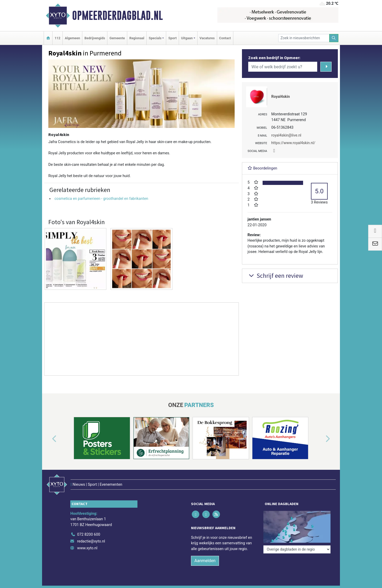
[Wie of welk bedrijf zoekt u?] (283, 67)
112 (57, 38)
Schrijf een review (275, 276)
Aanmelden (205, 561)
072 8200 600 (89, 535)
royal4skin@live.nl (286, 135)
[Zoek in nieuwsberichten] (304, 38)
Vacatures (207, 38)
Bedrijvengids (95, 38)
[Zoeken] (334, 38)
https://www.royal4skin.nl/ (293, 143)
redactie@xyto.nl (91, 541)
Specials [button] (155, 38)
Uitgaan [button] (187, 38)
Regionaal (137, 38)
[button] (48, 439)
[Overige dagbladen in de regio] (297, 549)
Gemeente (117, 38)
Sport (172, 38)
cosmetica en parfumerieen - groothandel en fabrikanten (101, 199)
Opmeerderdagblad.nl (117, 15)
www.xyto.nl (87, 548)
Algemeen (72, 38)
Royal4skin (280, 97)
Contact (225, 38)
